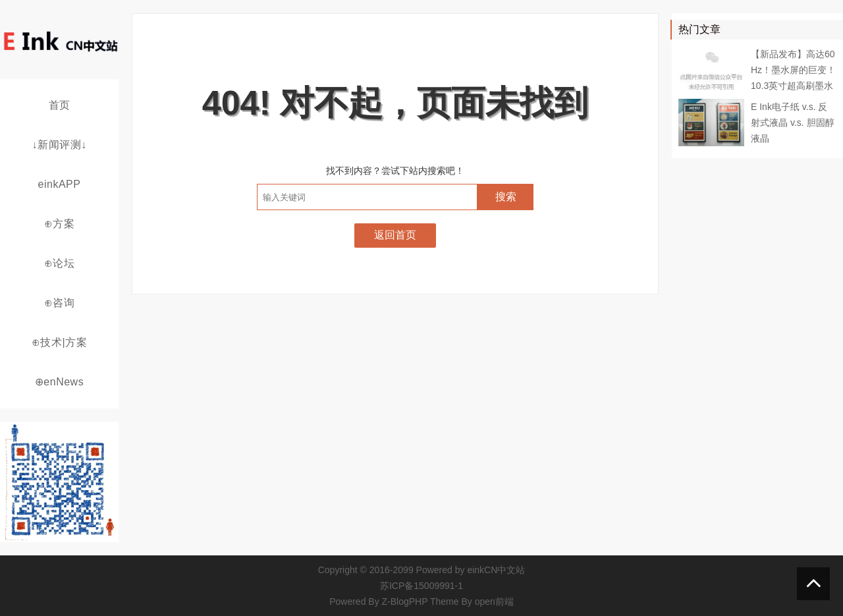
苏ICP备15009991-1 (421, 586)
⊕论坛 (60, 263)
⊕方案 (60, 224)
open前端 (494, 602)
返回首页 (395, 235)
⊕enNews (59, 382)
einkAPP (60, 184)
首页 (60, 105)
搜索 (506, 197)
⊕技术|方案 (59, 342)
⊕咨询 (60, 303)
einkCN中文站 (496, 570)
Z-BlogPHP (405, 602)
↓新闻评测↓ (60, 145)
